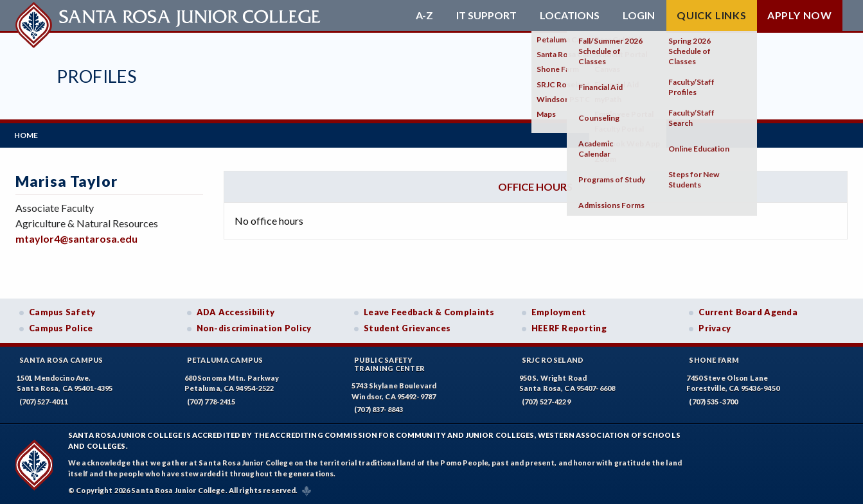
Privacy (715, 327)
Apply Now (800, 15)
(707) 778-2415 (211, 400)
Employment (559, 311)
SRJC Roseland (553, 359)
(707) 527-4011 (44, 400)
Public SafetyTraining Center (389, 363)
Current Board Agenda (748, 311)
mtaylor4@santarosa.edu (76, 238)
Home (27, 135)
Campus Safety (62, 311)
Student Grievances (407, 327)
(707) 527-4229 (546, 400)
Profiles (96, 76)
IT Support (486, 15)
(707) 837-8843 (378, 409)
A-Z (424, 15)
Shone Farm (714, 359)
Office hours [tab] (535, 185)
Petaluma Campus (225, 359)
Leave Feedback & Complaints (429, 311)
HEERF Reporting (569, 327)
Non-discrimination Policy (254, 327)
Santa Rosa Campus (61, 359)
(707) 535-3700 (713, 400)
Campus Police (61, 327)
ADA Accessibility (236, 311)
